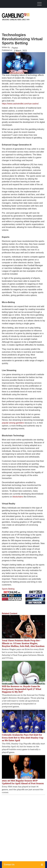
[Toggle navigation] (39, 4)
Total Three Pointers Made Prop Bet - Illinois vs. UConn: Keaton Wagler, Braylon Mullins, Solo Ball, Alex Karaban (23, 643)
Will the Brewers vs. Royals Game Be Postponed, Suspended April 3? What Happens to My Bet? (22, 689)
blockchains (18, 497)
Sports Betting (8, 589)
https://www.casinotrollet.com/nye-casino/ (20, 104)
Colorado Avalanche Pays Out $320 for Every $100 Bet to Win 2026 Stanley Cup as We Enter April (23, 738)
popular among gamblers (13, 423)
